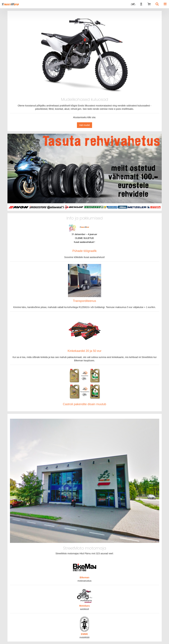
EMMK (84, 634)
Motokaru (84, 606)
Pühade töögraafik (84, 251)
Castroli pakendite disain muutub (84, 404)
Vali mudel (84, 125)
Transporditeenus (84, 301)
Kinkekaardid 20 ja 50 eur (84, 351)
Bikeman (84, 577)
